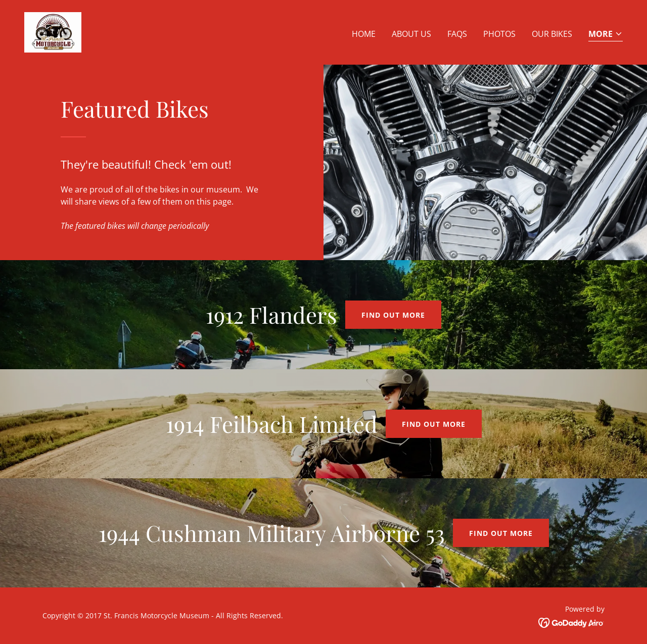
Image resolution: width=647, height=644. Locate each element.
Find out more (393, 315)
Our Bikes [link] (552, 34)
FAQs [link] (457, 34)
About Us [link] (411, 34)
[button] (606, 35)
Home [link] (364, 34)
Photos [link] (499, 34)
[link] (53, 31)
